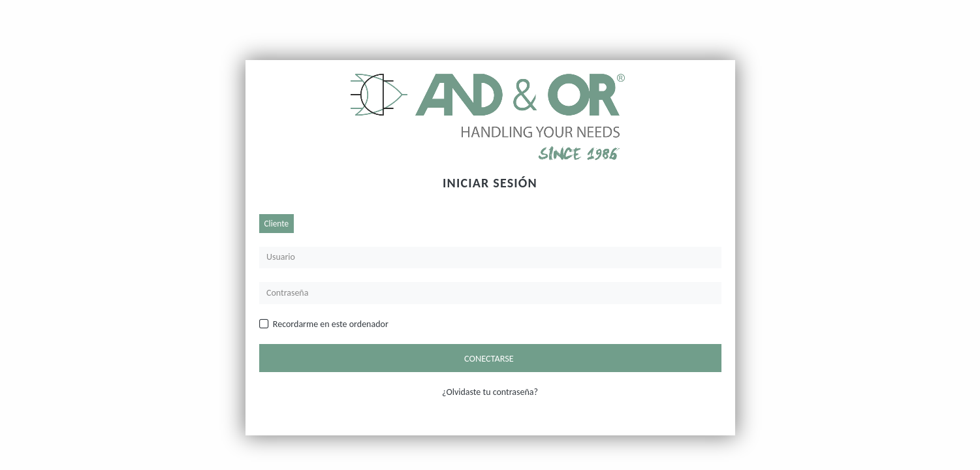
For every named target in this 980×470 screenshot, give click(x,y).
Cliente (277, 224)
